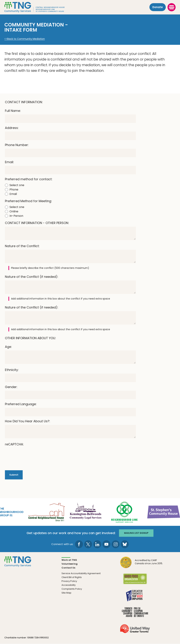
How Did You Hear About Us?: (28, 421)
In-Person (16, 216)
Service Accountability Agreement (81, 573)
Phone (14, 190)
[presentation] (32, 455)
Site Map (66, 593)
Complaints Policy (72, 589)
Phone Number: (17, 145)
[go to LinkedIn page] (97, 544)
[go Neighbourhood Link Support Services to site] (125, 512)
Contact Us (68, 568)
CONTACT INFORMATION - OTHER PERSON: (37, 223)
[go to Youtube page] (106, 544)
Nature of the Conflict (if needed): (32, 277)
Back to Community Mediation (26, 39)
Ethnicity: (12, 370)
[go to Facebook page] (79, 544)
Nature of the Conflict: (22, 246)
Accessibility (69, 585)
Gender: (11, 387)
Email (13, 194)
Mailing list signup (136, 533)
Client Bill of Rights (72, 577)
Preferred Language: (21, 404)
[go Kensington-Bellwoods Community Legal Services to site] (85, 512)
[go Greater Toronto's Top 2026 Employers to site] (135, 598)
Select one (17, 185)
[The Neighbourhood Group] (39, 7)
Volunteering (70, 564)
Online (14, 211)
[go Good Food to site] (135, 581)
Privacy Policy (69, 581)
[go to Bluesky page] (125, 544)
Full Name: (13, 111)
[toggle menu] (172, 7)
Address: (12, 128)
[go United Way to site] (135, 631)
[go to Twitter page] (88, 544)
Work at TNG (69, 560)
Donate (158, 7)
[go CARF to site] (142, 565)
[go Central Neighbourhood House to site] (46, 512)
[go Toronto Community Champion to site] (135, 614)
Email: (9, 162)
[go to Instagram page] (116, 544)
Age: (8, 347)
